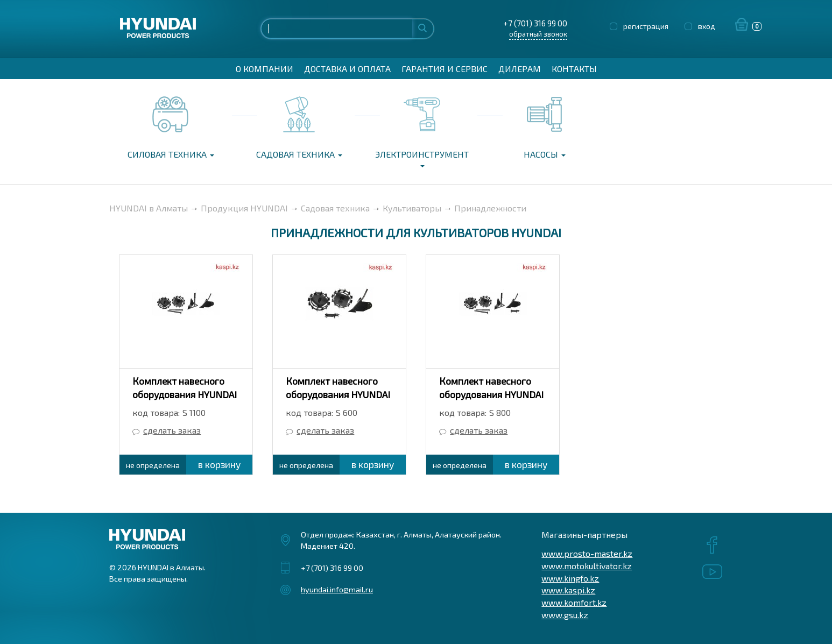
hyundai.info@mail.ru (337, 589)
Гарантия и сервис (445, 69)
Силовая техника (171, 154)
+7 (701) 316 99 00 (535, 23)
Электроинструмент (422, 158)
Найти (422, 28)
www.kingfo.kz (570, 578)
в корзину (219, 464)
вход (707, 26)
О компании (265, 69)
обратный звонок (538, 34)
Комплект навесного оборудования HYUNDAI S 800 (491, 394)
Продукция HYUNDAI (244, 208)
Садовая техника (299, 154)
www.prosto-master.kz (587, 553)
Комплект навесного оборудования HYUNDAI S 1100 (185, 394)
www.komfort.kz (574, 602)
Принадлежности (490, 208)
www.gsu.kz (565, 615)
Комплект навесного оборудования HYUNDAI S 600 (338, 394)
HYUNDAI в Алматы (149, 208)
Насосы (545, 154)
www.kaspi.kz (568, 590)
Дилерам (520, 69)
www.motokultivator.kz (587, 566)
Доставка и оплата (347, 69)
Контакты (574, 69)
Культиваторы (412, 208)
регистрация (646, 26)
